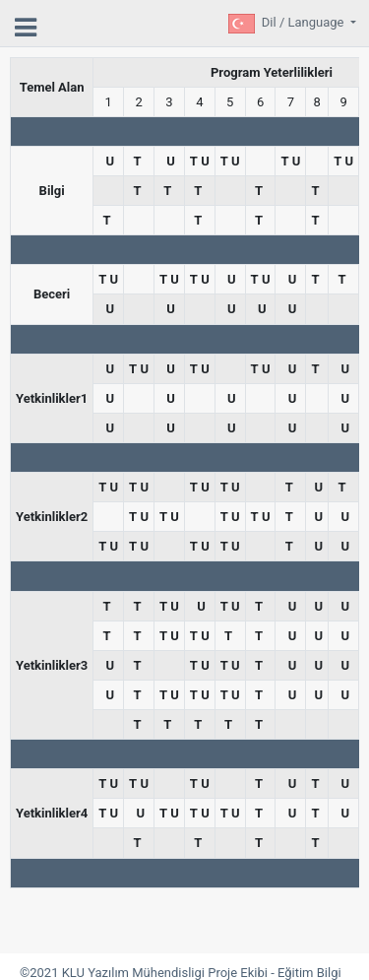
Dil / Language (305, 22)
